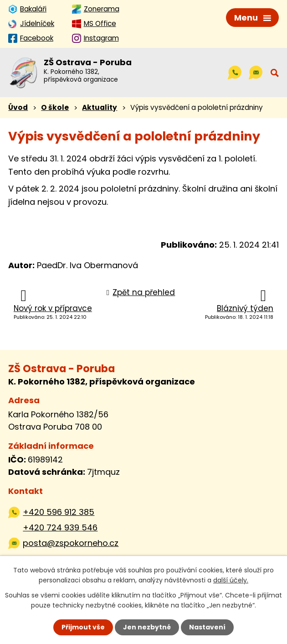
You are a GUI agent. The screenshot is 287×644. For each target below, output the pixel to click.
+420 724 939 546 (60, 527)
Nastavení (207, 627)
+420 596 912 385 (59, 512)
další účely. (231, 580)
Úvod (18, 107)
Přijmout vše (83, 627)
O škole (55, 107)
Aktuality (100, 107)
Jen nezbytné (147, 627)
